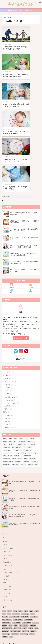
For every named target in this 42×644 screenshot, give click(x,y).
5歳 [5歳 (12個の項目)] (32, 365)
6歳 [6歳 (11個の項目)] (5, 368)
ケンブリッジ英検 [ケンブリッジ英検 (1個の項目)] (28, 374)
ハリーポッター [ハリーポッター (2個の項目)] (17, 377)
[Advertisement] (21, 584)
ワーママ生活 (9, 342)
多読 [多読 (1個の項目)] (29, 380)
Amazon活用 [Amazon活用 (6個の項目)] (22, 368)
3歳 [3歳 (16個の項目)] (21, 365)
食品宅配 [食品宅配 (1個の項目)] (30, 391)
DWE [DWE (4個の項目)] (5, 371)
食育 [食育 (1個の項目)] (37, 391)
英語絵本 (8, 335)
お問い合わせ (19, 637)
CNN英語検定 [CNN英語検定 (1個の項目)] (31, 368)
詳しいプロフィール (21, 264)
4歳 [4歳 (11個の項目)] (27, 365)
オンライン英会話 (10, 308)
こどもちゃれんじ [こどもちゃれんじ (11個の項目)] (21, 371)
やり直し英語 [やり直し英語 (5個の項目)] (31, 371)
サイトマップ (33, 635)
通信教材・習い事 (10, 354)
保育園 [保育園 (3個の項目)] (24, 380)
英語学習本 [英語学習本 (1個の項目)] (18, 388)
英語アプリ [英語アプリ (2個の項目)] (32, 385)
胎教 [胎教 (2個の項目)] (26, 385)
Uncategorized (9, 298)
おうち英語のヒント (11, 324)
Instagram (21, 280)
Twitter (16, 280)
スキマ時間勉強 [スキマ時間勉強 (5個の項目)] (7, 377)
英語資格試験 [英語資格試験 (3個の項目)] (7, 391)
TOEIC (8, 305)
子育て (11, 217)
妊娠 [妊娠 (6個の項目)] (35, 380)
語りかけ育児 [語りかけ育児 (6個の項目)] (16, 391)
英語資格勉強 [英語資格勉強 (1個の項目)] (34, 388)
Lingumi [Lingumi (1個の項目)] (11, 371)
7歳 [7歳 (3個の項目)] (10, 368)
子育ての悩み (9, 345)
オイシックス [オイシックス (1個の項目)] (7, 374)
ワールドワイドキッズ (12, 330)
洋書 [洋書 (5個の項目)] (14, 385)
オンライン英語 (10, 327)
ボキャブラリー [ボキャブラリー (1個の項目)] (27, 377)
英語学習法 (9, 314)
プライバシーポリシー (21, 640)
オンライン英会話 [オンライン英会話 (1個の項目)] (17, 374)
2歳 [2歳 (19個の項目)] (16, 365)
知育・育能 (9, 348)
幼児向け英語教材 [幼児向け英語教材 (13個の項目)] (26, 382)
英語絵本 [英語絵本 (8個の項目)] (26, 388)
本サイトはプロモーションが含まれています (21, 11)
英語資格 (8, 317)
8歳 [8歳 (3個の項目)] (15, 368)
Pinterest (26, 280)
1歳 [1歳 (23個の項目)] (10, 365)
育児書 (8, 351)
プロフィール (31, 217)
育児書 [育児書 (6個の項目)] (20, 385)
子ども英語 (11, 212)
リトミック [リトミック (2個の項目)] (16, 380)
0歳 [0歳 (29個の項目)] (5, 365)
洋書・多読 (9, 311)
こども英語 (18, 635)
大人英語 (31, 212)
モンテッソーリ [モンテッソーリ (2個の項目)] (7, 380)
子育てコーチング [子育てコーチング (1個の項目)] (8, 382)
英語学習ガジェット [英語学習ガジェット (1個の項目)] (8, 388)
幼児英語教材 (9, 333)
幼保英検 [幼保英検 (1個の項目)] (17, 382)
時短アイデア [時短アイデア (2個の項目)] (7, 385)
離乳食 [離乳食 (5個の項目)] (24, 391)
